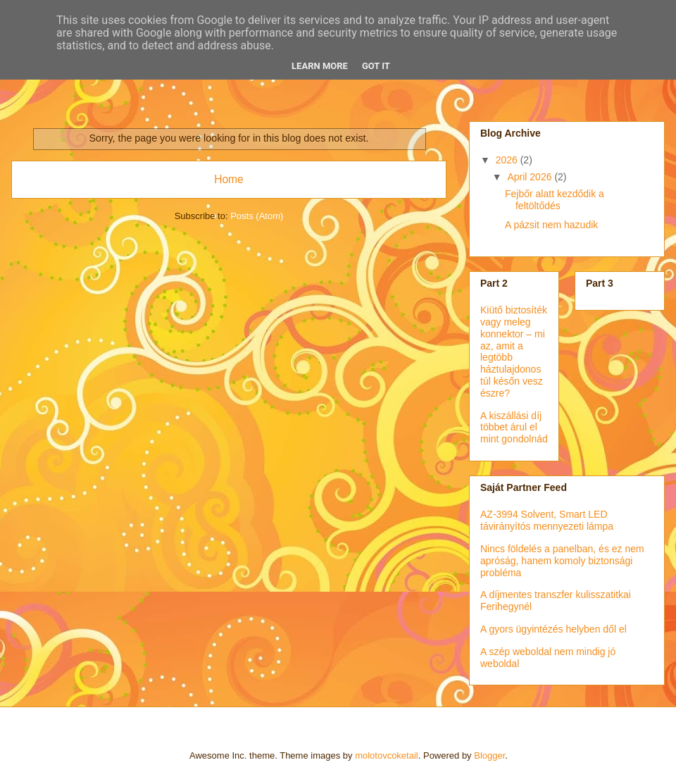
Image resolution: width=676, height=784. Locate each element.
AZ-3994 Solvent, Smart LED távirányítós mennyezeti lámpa (547, 520)
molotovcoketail (387, 755)
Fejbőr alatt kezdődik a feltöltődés (555, 200)
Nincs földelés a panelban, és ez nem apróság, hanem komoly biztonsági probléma (562, 561)
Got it (376, 66)
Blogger (489, 755)
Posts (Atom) (257, 216)
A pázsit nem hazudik (551, 225)
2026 (508, 160)
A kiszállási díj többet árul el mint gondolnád (514, 428)
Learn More (320, 66)
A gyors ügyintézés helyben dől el (553, 629)
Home (229, 179)
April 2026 (531, 177)
